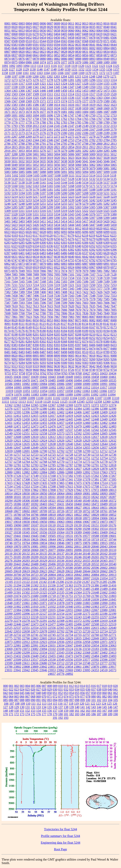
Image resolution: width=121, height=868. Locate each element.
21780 (95, 596)
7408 (64, 292)
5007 (78, 154)
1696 (50, 115)
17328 (52, 479)
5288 (29, 207)
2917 (15, 151)
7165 (22, 281)
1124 (109, 66)
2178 (50, 133)
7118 (106, 274)
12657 (104, 448)
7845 (99, 313)
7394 (29, 292)
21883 (86, 603)
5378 (106, 214)
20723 (35, 575)
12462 (104, 423)
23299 (26, 653)
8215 (15, 338)
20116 (9, 554)
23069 (9, 649)
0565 (64, 41)
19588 (95, 536)
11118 (38, 402)
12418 (60, 416)
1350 (92, 87)
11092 (95, 395)
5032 (22, 161)
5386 (36, 218)
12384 (78, 409)
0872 (106, 55)
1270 (106, 76)
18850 (104, 515)
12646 (9, 448)
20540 (112, 564)
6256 (57, 239)
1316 (15, 84)
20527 (78, 564)
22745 (52, 635)
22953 (69, 642)
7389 (22, 292)
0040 (106, 27)
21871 (43, 603)
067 (27, 697)
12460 (86, 423)
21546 (69, 592)
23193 (112, 649)
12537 (69, 430)
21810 (17, 600)
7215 (43, 285)
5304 (85, 207)
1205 (71, 76)
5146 (78, 182)
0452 (29, 38)
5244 (106, 200)
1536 (71, 98)
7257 (15, 289)
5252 (50, 204)
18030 (26, 493)
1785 (78, 122)
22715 (78, 631)
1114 (40, 66)
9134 (64, 359)
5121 (22, 179)
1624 (7, 108)
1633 (50, 108)
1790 (114, 122)
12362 (9, 405)
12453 (26, 423)
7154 (71, 278)
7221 (71, 285)
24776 (60, 674)
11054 (43, 391)
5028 (106, 158)
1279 (57, 80)
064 (11, 697)
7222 (78, 285)
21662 (104, 592)
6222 (106, 236)
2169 (106, 129)
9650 (114, 366)
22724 (104, 631)
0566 (71, 41)
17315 (35, 479)
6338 (64, 246)
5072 (43, 168)
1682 (71, 112)
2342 (22, 140)
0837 (15, 55)
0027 (36, 27)
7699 (15, 313)
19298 (86, 529)
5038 (64, 161)
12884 (43, 472)
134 (44, 707)
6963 (85, 267)
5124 (43, 179)
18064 (60, 493)
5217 (36, 197)
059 (99, 693)
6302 (57, 243)
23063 (112, 645)
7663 (50, 310)
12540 (78, 430)
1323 (57, 84)
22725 (112, 631)
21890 (104, 603)
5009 (92, 154)
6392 (92, 250)
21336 (52, 585)
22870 (112, 638)
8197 (7, 334)
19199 (26, 529)
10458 (95, 377)
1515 (78, 94)
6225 (15, 239)
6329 (29, 246)
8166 (85, 327)
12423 (95, 416)
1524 (29, 98)
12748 (60, 458)
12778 (104, 462)
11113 (22, 402)
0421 (114, 34)
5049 (15, 165)
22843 (86, 638)
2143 (43, 126)
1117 (61, 66)
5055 (50, 165)
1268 (99, 76)
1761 (57, 119)
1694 (36, 115)
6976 (15, 271)
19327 (9, 532)
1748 (78, 115)
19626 (35, 539)
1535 (64, 98)
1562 (92, 98)
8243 (71, 338)
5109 (64, 175)
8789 (106, 352)
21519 (35, 592)
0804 (106, 48)
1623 (114, 105)
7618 (57, 306)
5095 (92, 172)
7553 (114, 296)
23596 (104, 660)
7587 (7, 303)
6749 (29, 260)
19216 (43, 529)
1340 (29, 87)
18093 (104, 493)
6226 (22, 239)
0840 (29, 55)
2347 (57, 140)
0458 (71, 38)
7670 (78, 310)
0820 (22, 52)
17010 (95, 472)
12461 (95, 423)
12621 (17, 440)
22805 (43, 638)
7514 (43, 296)
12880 (9, 472)
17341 (69, 479)
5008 (85, 154)
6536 (78, 253)
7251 (99, 285)
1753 (114, 115)
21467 (60, 589)
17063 (104, 472)
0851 (50, 55)
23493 (112, 656)
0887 (71, 59)
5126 (57, 179)
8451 (43, 349)
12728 (69, 455)
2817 (29, 147)
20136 (52, 554)
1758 (36, 119)
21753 (78, 596)
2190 (114, 133)
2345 (43, 140)
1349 (85, 87)
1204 (64, 76)
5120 (15, 179)
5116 (106, 175)
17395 (112, 479)
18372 (112, 501)
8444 (22, 349)
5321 (78, 211)
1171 (95, 73)
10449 (69, 377)
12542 (95, 430)
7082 (106, 271)
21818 (43, 600)
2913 (99, 147)
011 (66, 686)
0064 (99, 31)
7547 (85, 296)
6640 (71, 257)
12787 (69, 465)
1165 (54, 73)
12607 (9, 437)
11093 (103, 395)
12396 (26, 412)
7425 (92, 292)
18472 (95, 504)
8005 (85, 317)
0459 (78, 38)
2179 (57, 133)
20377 (112, 561)
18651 (104, 508)
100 (88, 700)
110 (28, 704)
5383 (15, 218)
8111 (22, 324)
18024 (17, 493)
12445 (69, 419)
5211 (106, 193)
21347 (60, 585)
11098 (23, 398)
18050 (43, 493)
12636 (35, 444)
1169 (81, 73)
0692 (92, 48)
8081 (85, 320)
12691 (26, 451)
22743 (43, 635)
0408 (85, 34)
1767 (99, 119)
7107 (93, 274)
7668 (71, 310)
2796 (71, 144)
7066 (43, 271)
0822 (36, 52)
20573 (52, 568)
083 (110, 697)
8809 (7, 356)
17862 (35, 490)
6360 (36, 250)
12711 (95, 451)
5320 (71, 211)
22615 (95, 628)
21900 (9, 607)
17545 (17, 486)
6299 (36, 243)
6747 (15, 260)
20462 (26, 564)
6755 (71, 260)
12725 (52, 455)
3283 (92, 151)
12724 (43, 455)
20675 (112, 571)
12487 (26, 430)
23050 (86, 645)
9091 (7, 359)
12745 (43, 458)
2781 (85, 140)
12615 (78, 437)
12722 (26, 455)
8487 (43, 352)
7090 (43, 274)
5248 (22, 204)
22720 (86, 631)
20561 (26, 568)
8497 (57, 352)
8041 (29, 320)
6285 (22, 243)
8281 (22, 342)
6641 (78, 257)
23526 (43, 660)
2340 (7, 140)
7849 (106, 313)
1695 (43, 115)
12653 (69, 448)
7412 (71, 292)
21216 (69, 582)
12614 (69, 437)
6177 (64, 236)
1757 (29, 119)
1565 (114, 98)
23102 (52, 649)
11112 (14, 402)
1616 (71, 105)
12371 (86, 405)
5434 (57, 225)
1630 (29, 108)
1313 (106, 80)
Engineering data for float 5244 (61, 843)
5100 (114, 172)
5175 (7, 190)
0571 (106, 41)
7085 (15, 274)
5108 (57, 175)
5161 (22, 186)
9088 (114, 356)
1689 (7, 115)
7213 (29, 285)
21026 (95, 578)
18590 (43, 508)
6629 (114, 253)
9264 (99, 359)
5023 (71, 158)
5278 (78, 204)
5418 (92, 221)
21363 (69, 585)
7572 (71, 299)
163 (88, 711)
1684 (85, 112)
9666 (50, 370)
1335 (106, 84)
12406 (78, 412)
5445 (78, 225)
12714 (112, 451)
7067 (50, 271)
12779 (112, 462)
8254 (106, 338)
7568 (57, 299)
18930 (69, 518)
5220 (50, 197)
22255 (95, 617)
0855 (78, 55)
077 (82, 697)
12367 (52, 405)
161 (77, 711)
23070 (17, 649)
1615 (64, 105)
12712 (104, 451)
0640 (85, 45)
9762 (43, 373)
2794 (57, 144)
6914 (114, 264)
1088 (99, 62)
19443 (26, 536)
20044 (112, 547)
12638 (52, 444)
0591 (36, 45)
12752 (95, 458)
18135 (43, 497)
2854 (71, 147)
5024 (78, 158)
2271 (43, 137)
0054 (29, 31)
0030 (57, 27)
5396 (85, 218)
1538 (85, 98)
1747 (71, 115)
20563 (35, 568)
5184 (71, 190)
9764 (57, 373)
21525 (43, 592)
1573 (57, 101)
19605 (9, 539)
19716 (86, 539)
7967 (57, 317)
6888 (92, 264)
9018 (92, 356)
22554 (35, 628)
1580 (106, 101)
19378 (69, 532)
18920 (60, 518)
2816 (22, 147)
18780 (17, 515)
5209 (92, 193)
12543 (104, 430)
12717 (17, 455)
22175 (86, 614)
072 (55, 697)
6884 (71, 264)
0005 (36, 23)
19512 (60, 536)
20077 (52, 550)
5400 (114, 218)
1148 (54, 69)
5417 (85, 221)
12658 (112, 448)
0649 (29, 48)
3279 (64, 151)
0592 (43, 45)
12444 (60, 419)
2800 (99, 144)
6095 (78, 232)
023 (16, 689)
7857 (7, 317)
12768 (43, 462)
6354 (106, 246)
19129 (69, 525)
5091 (64, 172)
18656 (112, 508)
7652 (22, 310)
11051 (26, 391)
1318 (29, 84)
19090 (17, 525)
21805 (9, 600)
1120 (81, 66)
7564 (43, 299)
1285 (85, 80)
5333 (50, 214)
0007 (50, 23)
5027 (99, 158)
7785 (50, 313)
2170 (114, 129)
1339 (22, 87)
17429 (35, 483)
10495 (86, 380)
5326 (114, 211)
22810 (52, 638)
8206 (64, 334)
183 (77, 714)
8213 (114, 334)
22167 (69, 614)
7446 (7, 296)
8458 (50, 349)
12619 (112, 437)
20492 (43, 564)
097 (71, 700)
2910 (78, 147)
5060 (78, 165)
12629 (86, 440)
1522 (15, 98)
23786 (9, 667)
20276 (9, 561)
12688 (17, 451)
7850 (114, 313)
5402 (15, 221)
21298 (26, 585)
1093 (19, 66)
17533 (112, 483)
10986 (60, 384)
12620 (9, 440)
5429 (43, 225)
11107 (99, 398)
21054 (104, 578)
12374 (112, 405)
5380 (114, 214)
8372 (78, 342)
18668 (9, 511)
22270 (9, 621)
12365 (35, 405)
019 (110, 686)
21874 (52, 603)
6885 (78, 264)
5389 (50, 218)
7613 (36, 306)
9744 (85, 370)
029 (49, 689)
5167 (64, 186)
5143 (57, 182)
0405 (64, 34)
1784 (71, 122)
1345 (57, 87)
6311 (7, 246)
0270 (36, 34)
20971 (60, 578)
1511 (50, 94)
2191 (7, 137)
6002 (43, 228)
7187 (92, 281)
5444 (71, 225)
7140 (22, 278)
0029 (50, 27)
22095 (17, 614)
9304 (92, 363)
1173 (109, 73)
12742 (26, 458)
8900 (64, 356)
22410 (104, 621)
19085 (9, 525)
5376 (92, 214)
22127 (43, 614)
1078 (71, 62)
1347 (71, 87)
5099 (106, 172)
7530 (57, 296)
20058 (26, 550)
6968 (99, 267)
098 (77, 700)
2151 (99, 126)
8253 (99, 338)
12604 (95, 433)
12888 (69, 472)
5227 (99, 197)
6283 (7, 243)
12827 (78, 469)
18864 (26, 518)
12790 (86, 465)
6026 (29, 232)
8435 (7, 349)
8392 (50, 345)
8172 (106, 327)
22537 (17, 628)
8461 (57, 349)
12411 (9, 416)
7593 (22, 303)
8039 (22, 320)
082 (104, 697)
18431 (60, 504)
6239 (50, 239)
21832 (69, 600)
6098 (99, 232)
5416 (78, 221)
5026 (92, 158)
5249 (29, 204)
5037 (57, 161)
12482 (104, 426)
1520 (114, 94)
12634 (17, 444)
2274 (64, 137)
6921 (50, 267)
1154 (95, 69)
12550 (17, 433)
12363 (17, 405)
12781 (17, 465)
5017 (36, 158)
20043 (104, 547)
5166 (57, 186)
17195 (78, 476)
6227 (29, 239)
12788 (78, 465)
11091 (86, 395)
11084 (43, 395)
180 (60, 714)
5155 (92, 182)
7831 (78, 313)
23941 (17, 670)
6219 (92, 236)
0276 (43, 34)
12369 (69, 405)
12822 (35, 469)
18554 (17, 508)
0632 (71, 45)
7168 (43, 281)
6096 (85, 232)
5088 (43, 172)
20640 (78, 571)
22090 (9, 614)
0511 (36, 41)
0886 (64, 59)
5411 (43, 221)
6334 (36, 246)
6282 (114, 239)
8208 (78, 334)
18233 (86, 497)
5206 (71, 193)
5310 (15, 211)
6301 (50, 243)
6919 (36, 267)
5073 (50, 168)
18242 (95, 497)
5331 (36, 214)
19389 (78, 532)
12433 (43, 419)
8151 (36, 327)
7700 (22, 313)
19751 (17, 543)
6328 (22, 246)
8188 (78, 331)
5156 (99, 182)
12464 (112, 423)
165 (99, 711)
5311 (22, 211)
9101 (50, 359)
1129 (26, 69)
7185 (78, 281)
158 (60, 711)
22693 (52, 631)
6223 (113, 236)
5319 (64, 211)
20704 (26, 575)
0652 (50, 48)
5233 (29, 200)
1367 (29, 91)
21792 (104, 596)
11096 (6, 398)
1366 (22, 91)
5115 (99, 175)
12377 (17, 409)
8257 (114, 338)
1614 (57, 105)
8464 (64, 349)
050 (49, 693)
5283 (114, 204)
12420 (78, 416)
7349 (78, 289)
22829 (69, 638)
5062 (92, 165)
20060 (35, 550)
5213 (7, 197)
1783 (64, 122)
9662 (43, 370)
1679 (57, 112)
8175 (15, 331)
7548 (92, 296)
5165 (50, 186)
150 (16, 711)
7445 (114, 292)
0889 (85, 59)
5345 (78, 214)
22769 (104, 635)
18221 (78, 497)
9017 (85, 356)
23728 (69, 663)
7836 (85, 313)
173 (22, 714)
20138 (69, 554)
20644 (86, 571)
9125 (57, 359)
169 (115, 711)
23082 (35, 649)
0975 (15, 62)
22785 (17, 638)
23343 (60, 653)
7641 (99, 306)
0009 (57, 23)
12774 (78, 462)
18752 (86, 511)
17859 (26, 490)
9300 (64, 363)
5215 (22, 197)
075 (71, 697)
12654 (78, 448)
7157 (92, 278)
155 (44, 711)
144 (99, 707)
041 (115, 689)
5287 (22, 207)
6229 (43, 239)
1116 (54, 66)
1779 (36, 122)
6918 (29, 267)
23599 (9, 663)
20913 (112, 575)
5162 (29, 186)
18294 (9, 501)
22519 (112, 624)
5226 (92, 197)
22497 (86, 624)
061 (110, 693)
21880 (78, 603)
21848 (9, 603)
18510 (112, 504)
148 (5, 711)
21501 (17, 592)
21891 (112, 603)
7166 (29, 281)
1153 (88, 69)
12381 (52, 409)
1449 (57, 91)
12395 (17, 412)
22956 (78, 642)
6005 (50, 228)
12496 (52, 430)
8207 (71, 334)
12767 (35, 462)
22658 (26, 631)
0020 (15, 27)
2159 (43, 129)
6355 (114, 246)
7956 (50, 317)
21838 (86, 600)
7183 (64, 281)
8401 (85, 345)
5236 (50, 200)
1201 (43, 76)
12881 (17, 472)
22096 (26, 614)
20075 (43, 550)
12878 (104, 469)
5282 (106, 204)
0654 (57, 48)
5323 (92, 211)
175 (33, 714)
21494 (112, 589)
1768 (106, 119)
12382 (60, 409)
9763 (50, 373)
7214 (36, 285)
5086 (29, 172)
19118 (52, 525)
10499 (104, 380)
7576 (85, 299)
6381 (64, 250)
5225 (85, 197)
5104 (29, 175)
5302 (71, 207)
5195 (29, 193)
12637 (43, 444)
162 (82, 711)
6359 (29, 250)
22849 (95, 638)
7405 (57, 292)
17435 (43, 483)
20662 (104, 571)
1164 (46, 73)
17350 (78, 479)
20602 (104, 568)
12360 (107, 402)
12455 (43, 423)
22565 (60, 628)
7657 (29, 310)
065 (16, 697)
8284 (29, 342)
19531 (69, 536)
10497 (95, 380)
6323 (15, 246)
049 (44, 693)
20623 (43, 571)
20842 (78, 575)
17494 (95, 483)
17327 (43, 479)
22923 (43, 642)
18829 (95, 515)
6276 (71, 239)
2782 (92, 140)
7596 (43, 303)
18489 (104, 504)
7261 (36, 289)
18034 (35, 493)
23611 (26, 663)
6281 (106, 239)
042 (5, 693)
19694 (69, 539)
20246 (78, 557)
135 (49, 707)
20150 (95, 554)
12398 (35, 412)
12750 (78, 458)
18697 (35, 511)
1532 (50, 98)
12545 (112, 430)
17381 (95, 479)
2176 (43, 133)
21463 (52, 589)
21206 (60, 582)
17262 (95, 476)
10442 (43, 377)
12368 (60, 405)
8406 (92, 345)
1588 (50, 105)
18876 (35, 518)
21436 (26, 589)
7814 (71, 313)
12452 (17, 423)
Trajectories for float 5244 (60, 829)
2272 (50, 137)
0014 (92, 23)
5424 (22, 225)
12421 (86, 416)
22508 (95, 624)
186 (93, 714)
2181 (71, 133)
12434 (52, 419)
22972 (112, 642)
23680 (43, 663)
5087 (36, 172)
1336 (114, 84)
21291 (9, 585)
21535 (60, 592)
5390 (57, 218)
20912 (104, 575)
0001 (7, 23)
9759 (29, 373)
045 (22, 693)
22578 (69, 628)
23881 (104, 667)
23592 (95, 660)
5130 (78, 179)
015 (88, 686)
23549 (60, 660)
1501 (114, 91)
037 (93, 689)
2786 (7, 144)
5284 (7, 207)
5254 (57, 204)
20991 (78, 578)
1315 (7, 84)
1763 (71, 119)
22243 (78, 617)
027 (38, 689)
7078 (78, 271)
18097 (112, 493)
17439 (52, 483)
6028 (43, 232)
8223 (43, 338)
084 (115, 697)
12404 (69, 412)
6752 (50, 260)
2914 (106, 147)
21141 (34, 582)
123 (98, 704)
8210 (92, 334)
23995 (86, 670)
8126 (57, 324)
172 (16, 714)
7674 (92, 310)
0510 (29, 41)
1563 (99, 98)
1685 (92, 112)
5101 (8, 175)
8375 (92, 342)
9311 (113, 363)
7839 (92, 313)
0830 (78, 52)
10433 (104, 373)
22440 (9, 624)
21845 (112, 600)
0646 (15, 48)
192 (60, 718)
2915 (114, 147)
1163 (40, 73)
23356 (69, 653)
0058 (57, 31)
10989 (86, 384)
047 (33, 693)
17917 (60, 490)
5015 (22, 158)
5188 (92, 190)
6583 (99, 253)
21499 (9, 592)
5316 (43, 211)
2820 (50, 147)
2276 (78, 137)
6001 (36, 228)
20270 (104, 557)
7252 (106, 285)
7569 (64, 299)
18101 (17, 497)
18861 (9, 518)
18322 (60, 501)
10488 (60, 380)
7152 (57, 278)
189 (110, 714)
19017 (9, 522)
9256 (78, 359)
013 (77, 686)
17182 (69, 476)
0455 (50, 38)
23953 (52, 670)
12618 (104, 437)
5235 (43, 200)
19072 (95, 522)
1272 (7, 80)
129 (16, 707)
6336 (50, 246)
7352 (85, 289)
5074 (57, 168)
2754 (78, 140)
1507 (29, 94)
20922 (9, 578)
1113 (33, 66)
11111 (5, 402)
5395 (78, 218)
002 (16, 686)
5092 (71, 172)
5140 (36, 182)
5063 (99, 165)
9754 (114, 370)
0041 (114, 27)
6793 (99, 260)
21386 (95, 585)
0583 (15, 45)
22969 (95, 642)
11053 (35, 391)
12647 (17, 448)
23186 (104, 649)
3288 (15, 154)
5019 (50, 158)
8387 (29, 345)
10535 (112, 380)
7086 (22, 274)
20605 (9, 571)
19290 (78, 529)
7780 (43, 313)
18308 (35, 501)
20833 (69, 575)
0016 (106, 23)
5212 (114, 193)
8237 (64, 338)
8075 (78, 320)
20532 (95, 564)
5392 (71, 218)
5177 (22, 190)
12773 (69, 462)
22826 (60, 638)
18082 (95, 493)
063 (5, 697)
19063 (60, 522)
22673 (35, 631)
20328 (35, 561)
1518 (99, 94)
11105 (82, 398)
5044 (92, 161)
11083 (35, 395)
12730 (86, 455)
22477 (52, 624)
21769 (86, 596)
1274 (22, 80)
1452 (78, 91)
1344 (50, 87)
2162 (57, 129)
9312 (7, 366)
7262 (43, 289)
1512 (57, 94)
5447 (92, 225)
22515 (104, 624)
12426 (112, 416)
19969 (9, 547)
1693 (29, 115)
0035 (92, 27)
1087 (92, 62)
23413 (112, 653)
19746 (9, 543)
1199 (28, 76)
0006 (43, 23)
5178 (29, 190)
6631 (15, 257)
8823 (22, 356)
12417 (52, 416)
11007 (69, 387)
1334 (99, 84)
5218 (43, 197)
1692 (22, 115)
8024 (7, 320)
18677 (17, 511)
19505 (52, 536)
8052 (43, 320)
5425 (29, 225)
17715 (104, 486)
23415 (9, 656)
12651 (52, 448)
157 (55, 711)
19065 (69, 522)
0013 (85, 23)
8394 (64, 345)
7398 (36, 292)
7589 (15, 303)
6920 (43, 267)
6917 (22, 267)
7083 (114, 271)
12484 (9, 430)
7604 (92, 303)
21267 (86, 582)
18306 (26, 501)
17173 (60, 476)
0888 (78, 59)
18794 (26, 515)
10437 (26, 377)
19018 (17, 522)
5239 (71, 200)
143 (93, 707)
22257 (104, 617)
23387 (95, 653)
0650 (36, 48)
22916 (35, 642)
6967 (92, 267)
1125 (116, 66)
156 (49, 711)
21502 (26, 592)
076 (77, 697)
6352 (92, 246)
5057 (64, 165)
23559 (78, 660)
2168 (99, 129)
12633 (9, 444)
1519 (106, 94)
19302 (95, 529)
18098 (9, 497)
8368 (64, 342)
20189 (26, 557)
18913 (52, 518)
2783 (99, 140)
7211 (14, 285)
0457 (64, 38)
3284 (99, 151)
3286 (114, 151)
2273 (57, 137)
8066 (64, 320)
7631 (85, 306)
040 (110, 689)
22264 (112, 617)
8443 (15, 349)
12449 (104, 419)
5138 (22, 182)
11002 (52, 387)
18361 (95, 501)
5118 (113, 175)
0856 (85, 55)
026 (33, 689)
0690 (78, 48)
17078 (9, 476)
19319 (112, 529)
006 (38, 686)
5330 (29, 214)
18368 (104, 501)
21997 (43, 610)
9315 (22, 366)
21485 (86, 589)
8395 (71, 345)
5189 (99, 190)
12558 (43, 433)
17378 (86, 479)
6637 (50, 257)
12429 (17, 419)
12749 (69, 458)
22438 (112, 621)
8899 (57, 356)
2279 (99, 137)
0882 (57, 59)
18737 (69, 511)
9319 (36, 366)
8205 (57, 334)
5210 (99, 193)
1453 (85, 91)
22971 (104, 642)
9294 (50, 363)
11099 (31, 398)
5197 (43, 193)
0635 (78, 45)
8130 (78, 324)
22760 (95, 635)
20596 (95, 568)
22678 (43, 631)
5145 (71, 182)
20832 (60, 575)
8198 (15, 334)
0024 (22, 27)
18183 (69, 497)
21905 (26, 607)
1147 (46, 69)
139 (71, 707)
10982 (26, 384)
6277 (78, 239)
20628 (60, 571)
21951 (78, 607)
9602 (50, 366)
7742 (36, 313)
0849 (43, 55)
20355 (86, 561)
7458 (15, 296)
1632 (43, 108)
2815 (15, 147)
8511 (92, 352)
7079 (85, 271)
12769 (52, 462)
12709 (86, 451)
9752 (106, 370)
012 (71, 686)
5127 (64, 179)
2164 (71, 129)
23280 (17, 653)
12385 (86, 409)
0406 (71, 34)
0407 (78, 34)
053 (66, 693)
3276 (43, 151)
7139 (15, 278)
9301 (71, 363)
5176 (15, 190)
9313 (15, 366)
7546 (78, 296)
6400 (15, 253)
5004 (57, 154)
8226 (50, 338)
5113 (85, 175)
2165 (78, 129)
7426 (99, 292)
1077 (64, 62)
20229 (60, 557)
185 (88, 714)
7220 (64, 285)
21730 (60, 596)
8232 (57, 338)
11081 (26, 395)
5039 (71, 161)
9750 (99, 370)
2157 (29, 129)
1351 (99, 87)
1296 (92, 80)
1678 (50, 112)
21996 (35, 610)
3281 (78, 151)
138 (66, 707)
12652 (60, 448)
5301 (64, 207)
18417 (52, 504)
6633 (29, 257)
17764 (9, 490)
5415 (71, 221)
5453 (22, 228)
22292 (52, 621)
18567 (35, 508)
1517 (92, 94)
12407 (86, 412)
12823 (43, 469)
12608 (17, 437)
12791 (95, 465)
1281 (71, 80)
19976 (26, 547)
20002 (69, 547)
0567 (78, 41)
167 (104, 711)
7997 (78, 317)
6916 (15, 267)
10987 (69, 384)
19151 (95, 525)
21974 (112, 607)
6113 (22, 236)
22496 (78, 624)
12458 (69, 423)
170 (5, 714)
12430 (26, 419)
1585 (29, 105)
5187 (85, 190)
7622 (78, 306)
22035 (52, 610)
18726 (60, 511)
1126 (5, 69)
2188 (99, 133)
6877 (36, 264)
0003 (22, 23)
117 (66, 704)
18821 (69, 515)
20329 (43, 561)
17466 (69, 483)
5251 (43, 204)
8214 (7, 338)
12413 (26, 416)
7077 (71, 271)
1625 (15, 108)
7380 (114, 289)
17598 (52, 486)
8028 (15, 320)
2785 (114, 140)
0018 (114, 23)
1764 (78, 119)
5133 (99, 179)
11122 (55, 402)
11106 (90, 398)
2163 (64, 129)
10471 (35, 380)
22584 (78, 628)
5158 (114, 182)
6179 (71, 236)
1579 (99, 101)
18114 (34, 497)
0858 (99, 55)
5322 (85, 211)
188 (104, 714)
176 (38, 714)
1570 (36, 101)
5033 (29, 161)
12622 (26, 440)
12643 (95, 444)
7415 (78, 292)
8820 (15, 356)
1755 (15, 119)
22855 (104, 638)
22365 (69, 621)
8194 (106, 331)
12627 (69, 440)
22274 (17, 621)
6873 (22, 264)
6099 (106, 232)
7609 (7, 306)
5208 (85, 193)
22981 (17, 645)
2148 (78, 126)
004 (27, 686)
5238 (64, 200)
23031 (52, 645)
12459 (78, 423)
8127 (64, 324)
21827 (60, 600)
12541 (86, 430)
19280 (69, 529)
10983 (35, 384)
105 (115, 700)
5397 (92, 218)
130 (22, 707)
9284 (22, 363)
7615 (50, 306)
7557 (15, 299)
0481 (106, 38)
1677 (43, 112)
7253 (114, 285)
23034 (60, 645)
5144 (64, 182)
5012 (114, 154)
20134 (35, 554)
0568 (85, 41)
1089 (106, 62)
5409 (29, 221)
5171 (92, 186)
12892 (86, 472)
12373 (104, 405)
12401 (52, 412)
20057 (17, 550)
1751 (99, 115)
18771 (9, 515)
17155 (43, 476)
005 (33, 686)
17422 (17, 483)
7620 (71, 306)
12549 (9, 433)
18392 (35, 504)
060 (104, 693)
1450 (64, 91)
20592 (86, 568)
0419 (99, 34)
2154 (7, 129)
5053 (43, 165)
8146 (22, 327)
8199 (22, 334)
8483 (22, 352)
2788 (22, 144)
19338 (17, 532)
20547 (9, 568)
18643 (95, 508)
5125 (50, 179)
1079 (78, 62)
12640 (69, 444)
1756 (22, 119)
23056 (104, 645)
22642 (9, 631)
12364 (26, 405)
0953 (114, 59)
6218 (85, 236)
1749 (85, 115)
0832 (92, 52)
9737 (78, 370)
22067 (95, 610)
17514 (104, 483)
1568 (22, 101)
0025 (29, 27)
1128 (19, 69)
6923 (64, 267)
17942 (78, 490)
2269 (29, 137)
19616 (26, 539)
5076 (71, 168)
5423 (15, 225)
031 (60, 689)
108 (17, 704)
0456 (57, 38)
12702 (60, 451)
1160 (19, 73)
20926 (17, 578)
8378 (99, 342)
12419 (69, 416)
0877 (29, 59)
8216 (22, 338)
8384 (22, 345)
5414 (64, 221)
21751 (69, 596)
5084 (15, 172)
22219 (43, 617)
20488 (35, 564)
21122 (26, 582)
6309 (106, 243)
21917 (43, 607)
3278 (57, 151)
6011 (71, 228)
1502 (7, 94)
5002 (43, 154)
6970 (106, 267)
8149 (29, 327)
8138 (92, 324)
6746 (7, 260)
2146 (64, 126)
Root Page (60, 849)
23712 (60, 663)
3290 (29, 154)
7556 (7, 299)
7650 (15, 310)
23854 (69, 667)
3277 (50, 151)
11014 (95, 387)
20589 (78, 568)
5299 (50, 207)
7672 (85, 310)
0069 (22, 34)
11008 (78, 387)
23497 (9, 660)
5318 (57, 211)
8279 (15, 342)
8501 (78, 352)
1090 (114, 62)
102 (99, 700)
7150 (43, 278)
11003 (61, 387)
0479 (99, 38)
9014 (78, 356)
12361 (115, 402)
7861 (15, 317)
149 (11, 711)
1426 (36, 91)
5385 (29, 218)
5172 (99, 186)
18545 (9, 508)
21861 (26, 603)
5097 (99, 172)
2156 (22, 129)
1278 (50, 80)
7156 (85, 278)
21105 (9, 582)
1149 (60, 69)
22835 (78, 638)
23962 (60, 670)
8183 (57, 331)
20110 (112, 550)
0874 (7, 59)
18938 (78, 518)
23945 (35, 670)
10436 (17, 377)
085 (5, 700)
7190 (114, 281)
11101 (48, 398)
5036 (50, 161)
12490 (35, 430)
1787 (92, 122)
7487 (29, 296)
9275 (15, 363)
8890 (29, 356)
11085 (52, 395)
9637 (85, 366)
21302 (35, 585)
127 (5, 707)
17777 (17, 490)
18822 (78, 515)
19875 (78, 543)
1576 (78, 101)
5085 (22, 172)
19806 (35, 543)
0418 (92, 34)
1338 (15, 87)
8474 (92, 349)
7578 (92, 299)
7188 (99, 281)
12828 (86, 469)
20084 (60, 550)
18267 (104, 497)
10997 (35, 387)
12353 (89, 402)
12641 (78, 444)
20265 (95, 557)
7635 (92, 306)
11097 (14, 398)
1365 (15, 91)
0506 (114, 38)
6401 (22, 253)
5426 (36, 225)
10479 (43, 380)
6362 (50, 250)
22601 (86, 628)
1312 (99, 80)
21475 (69, 589)
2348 (64, 140)
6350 (85, 246)
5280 (92, 204)
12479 (78, 426)
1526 (43, 98)
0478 (92, 38)
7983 (71, 317)
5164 (43, 186)
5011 (106, 154)
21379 (86, 585)
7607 (114, 303)
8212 (106, 334)
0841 (36, 55)
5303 (78, 207)
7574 (78, 299)
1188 (8, 76)
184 (82, 714)
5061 (85, 165)
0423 (15, 38)
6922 (57, 267)
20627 (52, 571)
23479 (78, 656)
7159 (106, 278)
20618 (17, 571)
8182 (50, 331)
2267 (15, 137)
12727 (60, 455)
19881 (95, 543)
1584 (22, 105)
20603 (112, 568)
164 (93, 711)
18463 (86, 504)
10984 (43, 384)
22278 (26, 621)
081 (99, 697)
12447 (86, 419)
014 (82, 686)
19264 (60, 529)
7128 (113, 274)
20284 (17, 561)
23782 (112, 663)
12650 (43, 448)
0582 (7, 45)
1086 (85, 62)
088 (22, 700)
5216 (29, 197)
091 (38, 700)
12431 (35, 419)
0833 (99, 52)
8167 (92, 327)
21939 (60, 607)
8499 (71, 352)
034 (77, 689)
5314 (29, 211)
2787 (15, 144)
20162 (104, 554)
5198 (50, 193)
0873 (114, 55)
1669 (106, 108)
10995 (18, 387)
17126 (17, 476)
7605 (99, 303)
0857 (92, 55)
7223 (85, 285)
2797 (78, 144)
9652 (7, 370)
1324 (64, 84)
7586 (114, 299)
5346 (85, 214)
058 (93, 693)
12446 (78, 419)
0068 (15, 34)
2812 (106, 144)
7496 (36, 296)
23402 (104, 653)
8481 (7, 352)
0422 (7, 38)
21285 (103, 582)
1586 (36, 105)
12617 (95, 437)
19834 (43, 543)
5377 (99, 214)
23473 (69, 656)
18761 (104, 511)
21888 (95, 603)
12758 (17, 462)
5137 (15, 182)
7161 (7, 281)
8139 (99, 324)
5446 (85, 225)
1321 (43, 84)
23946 (43, 670)
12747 (52, 458)
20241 (69, 557)
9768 (79, 373)
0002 (15, 23)
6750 (36, 260)
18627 (78, 508)
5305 (92, 207)
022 (11, 689)
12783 (35, 465)
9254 (71, 359)
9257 (85, 359)
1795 (22, 126)
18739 (78, 511)
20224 (52, 557)
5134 (106, 179)
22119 (34, 614)
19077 (112, 522)
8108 (15, 324)
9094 (22, 359)
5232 (22, 200)
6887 (85, 264)
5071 (36, 168)
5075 (64, 168)
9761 (36, 373)
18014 (9, 493)
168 (110, 711)
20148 (86, 554)
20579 (60, 568)
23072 (26, 649)
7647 (114, 306)
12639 (60, 444)
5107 (50, 175)
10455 (78, 377)
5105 (36, 175)
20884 (95, 575)
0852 (57, 55)
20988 (69, 578)
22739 (26, 635)
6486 (64, 253)
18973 (86, 518)
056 (82, 693)
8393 (57, 345)
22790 (26, 638)
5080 (99, 168)
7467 (22, 296)
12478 (69, 426)
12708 (78, 451)
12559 (52, 433)
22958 (86, 642)
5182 (57, 190)
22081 (112, 610)
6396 (114, 250)
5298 (43, 207)
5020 (57, 158)
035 (82, 689)
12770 (60, 462)
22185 (95, 614)
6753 (57, 260)
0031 (64, 27)
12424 (104, 416)
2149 (85, 126)
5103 (22, 175)
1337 (7, 87)
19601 (112, 536)
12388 (104, 409)
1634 (57, 108)
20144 (78, 554)
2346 (50, 140)
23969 (69, 670)
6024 (15, 232)
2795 (64, 144)
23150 (86, 649)
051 (55, 693)
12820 (17, 469)
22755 (78, 635)
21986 (26, 610)
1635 (64, 108)
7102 (78, 274)
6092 (57, 232)
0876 (22, 59)
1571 (43, 101)
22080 (104, 610)
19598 (104, 536)
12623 (35, 440)
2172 (15, 133)
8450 (36, 349)
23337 (52, 653)
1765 (85, 119)
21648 (95, 592)
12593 (86, 433)
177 (44, 714)
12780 (9, 465)
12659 (9, 451)
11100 (40, 398)
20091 (69, 550)
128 (11, 707)
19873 (69, 543)
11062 (77, 391)
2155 (15, 129)
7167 (36, 281)
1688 (114, 112)
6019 (92, 228)
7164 (15, 281)
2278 (92, 137)
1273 (15, 80)
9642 (92, 366)
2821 (57, 147)
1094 (26, 66)
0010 (64, 23)
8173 (114, 327)
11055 (52, 391)
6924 (71, 267)
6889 (99, 264)
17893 (43, 490)
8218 (36, 338)
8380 (106, 342)
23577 (86, 660)
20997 (86, 578)
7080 (92, 271)
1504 (22, 94)
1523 (22, 98)
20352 (78, 561)
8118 (29, 324)
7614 (43, 306)
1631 (36, 108)
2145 (57, 126)
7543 (71, 296)
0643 (106, 45)
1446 (43, 91)
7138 (7, 278)
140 (77, 707)
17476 (86, 483)
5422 (7, 225)
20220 (43, 557)
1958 (29, 126)
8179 (36, 331)
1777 (22, 122)
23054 (95, 645)
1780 (43, 122)
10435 (9, 377)
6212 (78, 236)
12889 (78, 472)
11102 (57, 398)
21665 (112, 592)
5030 (7, 161)
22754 (69, 635)
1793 (15, 126)
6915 (7, 267)
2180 (64, 133)
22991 (35, 645)
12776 (95, 462)
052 (60, 693)
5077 (78, 168)
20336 (60, 561)
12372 (95, 405)
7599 (64, 303)
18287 (112, 497)
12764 (26, 462)
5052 (36, 165)
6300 (43, 243)
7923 (29, 317)
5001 (36, 154)
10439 (35, 377)
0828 (64, 52)
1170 (88, 73)
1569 (29, 101)
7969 (64, 317)
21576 (86, 592)
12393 (9, 412)
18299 (17, 501)
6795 (114, 260)
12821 (26, 469)
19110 (43, 525)
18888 (43, 518)
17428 (26, 483)
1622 (106, 105)
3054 (29, 151)
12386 (95, 409)
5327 (7, 214)
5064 (106, 165)
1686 (99, 112)
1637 (71, 108)
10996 (26, 387)
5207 (78, 193)
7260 (29, 289)
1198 (22, 76)
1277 (43, 80)
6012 (78, 228)
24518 (104, 670)
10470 (26, 380)
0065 (106, 31)
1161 (26, 73)
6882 (57, 264)
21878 (60, 603)
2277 (85, 137)
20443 (17, 564)
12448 (95, 419)
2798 (85, 144)
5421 (114, 221)
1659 (85, 108)
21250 (77, 582)
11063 (86, 391)
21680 (35, 596)
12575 (69, 433)
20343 (69, 561)
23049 (78, 645)
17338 (60, 479)
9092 (15, 359)
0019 (7, 27)
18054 (52, 493)
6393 (99, 250)
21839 (95, 600)
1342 (43, 87)
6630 (7, 257)
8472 (85, 349)
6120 (50, 236)
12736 (112, 455)
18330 (69, 501)
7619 (64, 306)
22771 (112, 635)
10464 (17, 380)
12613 (60, 437)
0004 (29, 23)
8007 (92, 317)
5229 (114, 197)
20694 (9, 575)
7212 (22, 285)
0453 (36, 38)
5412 (50, 221)
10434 (112, 373)
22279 (35, 621)
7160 (114, 278)
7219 (57, 285)
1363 (114, 87)
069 (38, 697)
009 (55, 686)
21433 (17, 589)
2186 (85, 133)
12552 (35, 433)
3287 (7, 154)
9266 (114, 359)
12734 (104, 455)
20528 (86, 564)
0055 (36, 31)
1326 (71, 84)
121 (87, 704)
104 (110, 700)
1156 (109, 69)
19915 (104, 543)
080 (93, 697)
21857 (17, 603)
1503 (15, 94)
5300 (57, 207)
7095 (57, 274)
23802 (17, 667)
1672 (15, 112)
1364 (7, 91)
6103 (15, 236)
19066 (78, 522)
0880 (43, 59)
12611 (43, 437)
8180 (43, 331)
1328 (85, 84)
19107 (35, 525)
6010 (64, 228)
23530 (52, 660)
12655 (86, 448)
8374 (85, 342)
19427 (9, 536)
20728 (43, 575)
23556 (69, 660)
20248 (86, 557)
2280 (106, 137)
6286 (29, 243)
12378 (26, 409)
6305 (78, 243)
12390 (112, 409)
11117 (30, 402)
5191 (114, 190)
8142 (106, 324)
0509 (22, 41)
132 (33, 707)
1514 (71, 94)
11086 (60, 395)
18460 (78, 504)
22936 (60, 642)
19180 (9, 529)
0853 (64, 55)
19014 (112, 518)
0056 (43, 31)
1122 (95, 66)
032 (66, 689)
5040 (78, 161)
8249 (85, 338)
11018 (112, 387)
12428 (9, 419)
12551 (26, 433)
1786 (85, 122)
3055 (36, 151)
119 (76, 704)
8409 (106, 345)
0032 (71, 27)
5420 (106, 221)
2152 (106, 126)
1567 (15, 101)
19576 (78, 536)
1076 (57, 62)
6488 (71, 253)
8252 (92, 338)
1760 (50, 119)
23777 (104, 663)
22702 (60, 631)
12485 (17, 430)
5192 (7, 193)
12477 (60, 426)
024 (22, 689)
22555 (43, 628)
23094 (43, 649)
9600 (43, 366)
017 (99, 686)
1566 (7, 101)
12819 (9, 469)
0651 (43, 48)
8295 (36, 342)
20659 (95, 571)
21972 (104, 607)
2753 (71, 140)
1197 (15, 76)
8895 (36, 356)
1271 (113, 76)
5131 (85, 179)
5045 (99, 161)
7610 (15, 306)
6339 (71, 246)
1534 (57, 98)
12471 (17, 426)
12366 (43, 405)
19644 (52, 539)
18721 (52, 511)
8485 (29, 352)
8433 (114, 345)
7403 (50, 292)
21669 (9, 596)
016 (93, 686)
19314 (104, 529)
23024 (43, 645)
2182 (78, 133)
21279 (95, 582)
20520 (60, 564)
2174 (29, 133)
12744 (35, 458)
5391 (64, 218)
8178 (29, 331)
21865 (35, 603)
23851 (52, 667)
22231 (52, 617)
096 (66, 700)
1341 (36, 87)
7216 (50, 285)
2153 (114, 126)
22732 (17, 635)
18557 (26, 508)
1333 (92, 84)
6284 (15, 243)
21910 (35, 607)
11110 (115, 398)
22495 (69, 624)
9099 (43, 359)
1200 (36, 76)
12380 (43, 409)
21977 (9, 610)
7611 (22, 306)
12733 (95, 455)
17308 (26, 479)
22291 (43, 621)
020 (115, 686)
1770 (7, 122)
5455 (29, 228)
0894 (99, 59)
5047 (114, 161)
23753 (95, 663)
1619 (92, 105)
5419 (99, 221)
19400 (86, 532)
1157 (116, 69)
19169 (104, 525)
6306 (85, 243)
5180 (43, 190)
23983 (78, 670)
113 (44, 704)
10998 (44, 387)
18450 (69, 504)
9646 (106, 366)
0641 (92, 45)
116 (60, 704)
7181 (50, 281)
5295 (36, 207)
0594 (57, 45)
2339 (114, 137)
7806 (64, 313)
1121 (88, 66)
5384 (22, 218)
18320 (43, 501)
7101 (71, 274)
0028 (43, 27)
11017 (103, 387)
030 (55, 689)
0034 (85, 27)
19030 (26, 522)
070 (44, 697)
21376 (78, 585)
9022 (99, 356)
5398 (99, 218)
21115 (17, 582)
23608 (17, 663)
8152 (43, 327)
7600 (71, 303)
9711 (64, 370)
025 (27, 689)
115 (55, 704)
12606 (112, 433)
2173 (22, 133)
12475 (43, 426)
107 (12, 704)
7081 (99, 271)
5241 (85, 200)
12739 (9, 458)
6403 (29, 253)
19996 (52, 547)
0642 (99, 45)
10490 (69, 380)
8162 (57, 327)
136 (55, 707)
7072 (57, 271)
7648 (7, 310)
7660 (36, 310)
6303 (64, 243)
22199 (112, 614)
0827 (57, 52)
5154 (85, 182)
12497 (60, 430)
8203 (43, 334)
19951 (112, 543)
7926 (36, 317)
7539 (64, 296)
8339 (57, 342)
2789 (29, 144)
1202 (50, 76)
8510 (85, 352)
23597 (112, 660)
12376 (9, 409)
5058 (71, 165)
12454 (35, 423)
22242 (69, 617)
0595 (64, 45)
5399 (106, 218)
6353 (99, 246)
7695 (114, 310)
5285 (15, 207)
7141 (29, 278)
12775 (86, 462)
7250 (92, 285)
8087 (106, 320)
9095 (29, 359)
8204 (50, 334)
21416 (112, 585)
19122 (60, 525)
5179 (36, 190)
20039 (86, 547)
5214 (15, 197)
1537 (78, 98)
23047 (69, 645)
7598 (57, 303)
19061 (52, 522)
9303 (85, 363)
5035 (43, 161)
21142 (43, 582)
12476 (52, 426)
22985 (26, 645)
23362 (78, 653)
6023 (7, 232)
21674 (17, 596)
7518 (50, 296)
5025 (85, 158)
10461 (112, 377)
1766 (92, 119)
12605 (104, 433)
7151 (50, 278)
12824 (52, 469)
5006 (71, 154)
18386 (17, 504)
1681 (64, 112)
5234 (36, 200)
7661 (43, 310)
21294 (17, 585)
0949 (106, 59)
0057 (50, 31)
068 (33, 697)
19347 (35, 532)
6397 (7, 253)
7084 (8, 274)
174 (27, 714)
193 (66, 718)
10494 (78, 380)
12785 (52, 465)
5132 (92, 179)
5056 (57, 165)
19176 (112, 525)
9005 (71, 356)
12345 (81, 402)
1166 (60, 73)
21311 (43, 585)
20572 (43, 568)
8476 (99, 349)
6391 (85, 250)
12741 (17, 458)
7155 (78, 278)
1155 (102, 69)
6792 (92, 260)
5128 (71, 179)
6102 (8, 236)
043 (11, 693)
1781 (50, 122)
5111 (71, 175)
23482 (86, 656)
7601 (78, 303)
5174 (114, 186)
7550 (99, 296)
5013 (7, 158)
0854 (71, 55)
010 (60, 686)
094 (55, 700)
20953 (35, 578)
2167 (92, 129)
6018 (85, 228)
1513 (64, 94)
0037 (99, 27)
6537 (85, 253)
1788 (99, 122)
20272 (112, 557)
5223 (71, 197)
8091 (8, 324)
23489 (104, 656)
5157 (106, 182)
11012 (86, 387)
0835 (114, 52)
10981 (17, 384)
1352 (106, 87)
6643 (92, 257)
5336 (64, 214)
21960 (86, 607)
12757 (9, 462)
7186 (85, 281)
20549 (17, 568)
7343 (64, 289)
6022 (114, 228)
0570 (99, 41)
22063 (86, 610)
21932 (52, 607)
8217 (29, 338)
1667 (92, 108)
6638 (57, 257)
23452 (43, 656)
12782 (26, 465)
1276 (36, 80)
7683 (106, 310)
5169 (78, 186)
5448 (99, 225)
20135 (43, 554)
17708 (95, 486)
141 (82, 707)
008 (49, 686)
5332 (43, 214)
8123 (43, 324)
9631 (64, 366)
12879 (112, 469)
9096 (36, 359)
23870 (95, 667)
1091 (5, 66)
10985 (52, 384)
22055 (69, 610)
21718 (52, 596)
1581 (114, 101)
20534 (104, 564)
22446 (17, 624)
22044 (60, 610)
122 (93, 704)
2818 (36, 147)
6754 (64, 260)
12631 (104, 440)
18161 (52, 497)
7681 (99, 310)
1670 (114, 108)
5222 (64, 197)
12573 (60, 433)
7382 (7, 292)
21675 (26, 596)
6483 (43, 253)
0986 (29, 62)
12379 (35, 409)
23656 (35, 663)
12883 (35, 472)
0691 (85, 48)
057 (88, 693)
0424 (22, 38)
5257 (71, 204)
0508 (15, 41)
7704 (29, 313)
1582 (7, 105)
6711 (106, 257)
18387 (26, 504)
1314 (114, 80)
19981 (35, 547)
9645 (99, 366)
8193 (99, 331)
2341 (15, 140)
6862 (7, 264)
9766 (71, 373)
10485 (52, 380)
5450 (114, 225)
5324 (99, 211)
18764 (112, 511)
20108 (95, 550)
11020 (18, 391)
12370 (78, 405)
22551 (26, 628)
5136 (7, 182)
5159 (7, 186)
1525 (36, 98)
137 (60, 707)
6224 (7, 239)
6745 (114, 257)
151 (22, 711)
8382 (7, 345)
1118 (67, 66)
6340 (78, 246)
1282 (78, 80)
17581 (43, 486)
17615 (69, 486)
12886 (60, 472)
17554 (35, 486)
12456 (52, 423)
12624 (43, 440)
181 (66, 714)
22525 (9, 628)
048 (38, 693)
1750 (92, 115)
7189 (106, 281)
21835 (78, 600)
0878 (36, 59)
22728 (9, 635)
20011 (78, 547)
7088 (29, 274)
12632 (112, 440)
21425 (9, 589)
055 (77, 693)
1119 (74, 66)
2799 (92, 144)
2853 (64, 147)
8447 (29, 349)
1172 (102, 73)
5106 (43, 175)
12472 (26, 426)
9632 (71, 366)
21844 (104, 600)
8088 (114, 320)
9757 (15, 373)
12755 (112, 458)
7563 (36, 299)
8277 (7, 342)
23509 (17, 660)
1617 (78, 105)
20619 (26, 571)
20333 (52, 561)
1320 (36, 84)
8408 (99, 345)
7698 (7, 313)
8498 (64, 352)
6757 (85, 260)
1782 (57, 122)
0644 (114, 45)
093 (49, 700)
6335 (43, 246)
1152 (81, 69)
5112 (78, 175)
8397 (78, 345)
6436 (36, 253)
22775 (9, 638)
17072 (112, 472)
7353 (92, 289)
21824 (52, 600)
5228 (106, 197)
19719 (95, 539)
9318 (29, 366)
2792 (50, 144)
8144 (7, 327)
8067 (71, 320)
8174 (7, 331)
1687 (106, 112)
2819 (43, 147)
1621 (99, 105)
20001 (60, 547)
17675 (86, 486)
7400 (43, 292)
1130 (33, 69)
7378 (106, 289)
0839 (22, 55)
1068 (36, 62)
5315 (36, 211)
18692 (26, 511)
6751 (43, 260)
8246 (78, 338)
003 (22, 686)
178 (49, 714)
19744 (112, 539)
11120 (47, 402)
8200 (29, 334)
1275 (29, 80)
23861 (78, 667)
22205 (9, 617)
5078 (85, 168)
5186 (78, 190)
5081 (106, 168)
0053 (22, 31)
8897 (43, 356)
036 (88, 689)
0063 (92, 31)
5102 (15, 175)
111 (33, 704)
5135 (114, 179)
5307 (106, 207)
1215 (78, 76)
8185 (71, 331)
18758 (95, 511)
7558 (22, 299)
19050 (43, 522)
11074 (9, 395)
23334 (43, 653)
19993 (43, 547)
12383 (69, 409)
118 (71, 704)
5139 (29, 182)
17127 (26, 476)
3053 (22, 151)
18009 (104, 490)
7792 (57, 313)
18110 (26, 497)
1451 (71, 91)
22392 (86, 621)
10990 (95, 384)
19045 (35, 522)
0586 (22, 45)
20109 (104, 550)
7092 (50, 274)
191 (55, 718)
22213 (26, 617)
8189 (85, 331)
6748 (22, 260)
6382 (71, 250)
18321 (52, 501)
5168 (71, 186)
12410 (112, 412)
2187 (92, 133)
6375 (57, 250)
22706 (69, 631)
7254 (7, 289)
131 (27, 707)
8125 (50, 324)
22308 (60, 621)
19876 (86, 543)
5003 (50, 154)
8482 (15, 352)
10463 (9, 380)
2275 (71, 137)
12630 (95, 440)
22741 (35, 635)
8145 (15, 327)
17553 (26, 486)
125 (109, 704)
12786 (60, 465)
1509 (36, 94)
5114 (92, 175)
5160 (15, 186)
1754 (7, 119)
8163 (64, 327)
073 (60, 697)
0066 (114, 31)
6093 (64, 232)
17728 (112, 486)
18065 (69, 493)
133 (38, 707)
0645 (7, 48)
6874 (29, 264)
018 (104, 686)
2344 (36, 140)
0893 (92, 59)
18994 (95, 518)
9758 (22, 373)
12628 (78, 440)
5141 (43, 182)
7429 (106, 292)
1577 (85, 101)
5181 (50, 190)
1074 (43, 62)
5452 (15, 228)
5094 (85, 172)
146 (110, 707)
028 (44, 689)
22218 (35, 617)
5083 (7, 172)
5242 (92, 200)
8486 (36, 352)
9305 (99, 363)
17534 (9, 486)
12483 (112, 426)
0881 (50, 59)
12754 (104, 458)
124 (104, 704)
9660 (36, 370)
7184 (71, 281)
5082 (114, 168)
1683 (78, 112)
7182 (57, 281)
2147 (71, 126)
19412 (112, 532)
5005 (64, 154)
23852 (60, 667)
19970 (17, 547)
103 (104, 700)
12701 (52, 451)
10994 (9, 387)
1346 (64, 87)
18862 (17, 518)
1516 (85, 94)
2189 (106, 133)
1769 (114, 119)
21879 (69, 603)
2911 (85, 147)
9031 (106, 356)
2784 (106, 140)
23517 (35, 660)
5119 (7, 179)
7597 (50, 303)
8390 (36, 345)
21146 (52, 582)
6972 (114, 267)
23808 (26, 667)
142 (88, 707)
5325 (106, 211)
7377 (99, 289)
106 (6, 704)
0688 (64, 48)
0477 (85, 38)
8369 (71, 342)
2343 (29, 140)
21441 (35, 589)
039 (104, 689)
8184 (64, 331)
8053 (50, 320)
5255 (64, 204)
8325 (50, 342)
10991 (104, 384)
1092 (12, 66)
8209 (85, 334)
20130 (17, 554)
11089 (69, 395)
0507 (7, 41)
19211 (34, 529)
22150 (52, 614)
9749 (92, 370)
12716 (9, 455)
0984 (22, 62)
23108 (60, 649)
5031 (15, 161)
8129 (71, 324)
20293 (26, 561)
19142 (86, 525)
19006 (104, 518)
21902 (17, 607)
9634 (78, 366)
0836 (7, 55)
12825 (60, 469)
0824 (50, 52)
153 (33, 711)
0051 (7, 31)
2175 (36, 133)
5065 (114, 165)
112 (39, 704)
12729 (78, 455)
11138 (72, 402)
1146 (40, 69)
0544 (43, 41)
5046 (106, 161)
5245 (114, 200)
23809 (35, 667)
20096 (78, 550)
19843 (52, 543)
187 (99, 714)
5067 (15, 168)
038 (99, 689)
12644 (104, 444)
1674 (29, 112)
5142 (50, 182)
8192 (92, 331)
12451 (9, 423)
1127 (12, 69)
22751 (60, 635)
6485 (57, 253)
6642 (85, 257)
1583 (15, 105)
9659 (29, 370)
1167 (67, 73)
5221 (57, 197)
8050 (36, 320)
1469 (92, 91)
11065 (95, 391)
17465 (60, 483)
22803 (35, 638)
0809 (15, 52)
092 (44, 700)
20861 (86, 575)
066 (22, 697)
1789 (106, 122)
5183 (64, 190)
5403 (22, 221)
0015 (99, 23)
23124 (69, 649)
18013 (112, 490)
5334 (57, 214)
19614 (17, 539)
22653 (17, 631)
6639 (64, 257)
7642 (106, 306)
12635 (26, 444)
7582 (99, 299)
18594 (52, 508)
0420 (106, 34)
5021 (64, 158)
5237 (57, 200)
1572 (50, 101)
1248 (92, 76)
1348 (78, 87)
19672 (60, 539)
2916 (7, 151)
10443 (52, 377)
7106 (85, 274)
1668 (99, 108)
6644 (99, 257)
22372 (78, 621)
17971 (86, 490)
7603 (85, 303)
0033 (78, 27)
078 (88, 697)
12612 (52, 437)
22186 (104, 614)
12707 (69, 451)
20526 (69, 564)
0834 (106, 52)
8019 (114, 317)
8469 (78, 349)
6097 (92, 232)
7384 (15, 292)
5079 (92, 168)
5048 (7, 165)
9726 (71, 370)
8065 (57, 320)
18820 (60, 515)
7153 (64, 278)
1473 (106, 91)
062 (115, 693)
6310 (114, 243)
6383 (78, 250)
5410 (36, 221)
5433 (50, 225)
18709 (43, 511)
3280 (71, 151)
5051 (29, 165)
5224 (78, 197)
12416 (43, 416)
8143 (113, 324)
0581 (114, 41)
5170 (85, 186)
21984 (17, 610)
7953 (43, 317)
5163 (36, 186)
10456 (86, 377)
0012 (78, 23)
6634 (36, 257)
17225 (86, 476)
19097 (26, 525)
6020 (99, 228)
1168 (74, 73)
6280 (99, 239)
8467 (71, 349)
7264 (57, 289)
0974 (7, 62)
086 (11, 700)
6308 (99, 243)
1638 (78, 108)
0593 (50, 45)
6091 (50, 232)
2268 (22, 137)
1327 (78, 84)
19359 (52, 532)
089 (27, 700)
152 (27, 711)
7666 (64, 310)
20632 (69, 571)
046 (27, 693)
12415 (35, 416)
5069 (29, 168)
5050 (22, 165)
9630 (57, 366)
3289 (22, 154)
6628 (106, 253)
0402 (50, 34)
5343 (71, 214)
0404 (57, 34)
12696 (35, 451)
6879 (43, 264)
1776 (15, 122)
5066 (7, 168)
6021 (106, 228)
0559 (50, 41)
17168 (52, 476)
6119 (43, 236)
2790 (36, 144)
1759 (43, 119)
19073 (104, 522)
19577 (86, 536)
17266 (104, 476)
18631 (86, 508)
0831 (85, 52)
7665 (57, 310)
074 (66, 697)
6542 (92, 253)
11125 (64, 402)
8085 (99, 320)
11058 (69, 391)
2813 (114, 144)
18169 (60, 497)
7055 (29, 271)
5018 (43, 158)
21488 (95, 589)
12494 (43, 430)
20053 (9, 550)
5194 (22, 193)
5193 (15, 193)
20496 (52, 564)
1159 (12, 73)
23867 (86, 667)
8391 (43, 345)
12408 (95, 412)
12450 (112, 419)
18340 (78, 501)
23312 (35, 653)
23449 (35, 656)
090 (33, 700)
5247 (15, 204)
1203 (57, 76)
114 (49, 704)
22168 (78, 614)
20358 (95, 561)
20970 (52, 578)
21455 (43, 589)
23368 (86, 653)
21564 (78, 592)
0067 (7, 34)
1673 (22, 112)
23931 (9, 670)
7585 (106, 299)
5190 (106, 190)
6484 (50, 253)
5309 (7, 211)
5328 (15, 214)
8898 (50, 356)
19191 (17, 529)
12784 (43, 465)
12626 (60, 440)
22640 (112, 628)
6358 (22, 250)
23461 (60, 656)
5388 (43, 218)
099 (82, 700)
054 (71, 693)
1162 (33, 73)
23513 (26, 660)
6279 (92, 239)
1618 (85, 105)
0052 (15, 31)
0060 (71, 31)
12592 (78, 433)
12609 (26, 437)
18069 (78, 493)
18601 (60, 508)
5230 (7, 200)
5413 (57, 221)
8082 (92, 320)
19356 (43, 532)
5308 (114, 207)
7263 (50, 289)
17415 (9, 483)
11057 (60, 391)
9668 (57, 370)
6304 (71, 243)
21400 (104, 585)
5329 (22, 214)
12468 (9, 426)
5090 (57, 172)
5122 (29, 179)
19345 (26, 532)
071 (49, 697)
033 (71, 689)
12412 (17, 416)
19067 (86, 522)
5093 (78, 172)
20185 (17, 557)
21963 (95, 607)
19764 (26, 543)
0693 (99, 48)
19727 (104, 539)
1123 (102, 66)
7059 (36, 271)
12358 (98, 402)
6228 (36, 239)
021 (5, 689)
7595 (36, 303)
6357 (15, 250)
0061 (78, 31)
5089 (50, 172)
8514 (99, 352)
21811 (26, 600)
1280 (64, 80)
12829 (95, 469)
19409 (104, 532)
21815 (35, 600)
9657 (22, 370)
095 (60, 700)
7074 (64, 271)
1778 (29, 122)
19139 (78, 525)
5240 (78, 200)
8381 (114, 342)
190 (115, 714)
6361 (43, 250)
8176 (22, 331)
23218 (9, 653)
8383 (15, 345)
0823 (43, 52)
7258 (22, 289)
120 (82, 704)
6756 (78, 260)
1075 (50, 62)
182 (71, 714)
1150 (67, 69)
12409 (104, 412)
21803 (112, 596)
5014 (15, 158)
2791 (43, 144)
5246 (7, 204)
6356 (7, 250)
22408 (95, 621)
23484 (95, 656)
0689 (71, 48)
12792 (104, 465)
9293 (43, 363)
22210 (17, 617)
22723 (95, 631)
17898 (52, 490)
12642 (86, 444)
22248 (86, 617)
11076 (18, 395)
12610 (35, 437)
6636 (43, 257)
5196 (36, 193)
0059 (64, 31)
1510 (43, 94)
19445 (35, 536)
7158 (99, 278)
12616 (86, 437)
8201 (36, 334)
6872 (15, 264)
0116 (29, 34)
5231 (15, 200)
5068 (22, 168)
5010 (99, 154)
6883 (64, 264)
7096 (64, 274)
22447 (26, 624)
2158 (36, 129)
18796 (35, 515)
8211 (99, 334)
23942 (26, 670)
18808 (43, 515)
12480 (86, 426)
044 (16, 693)
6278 (85, 239)
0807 (7, 52)
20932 (26, 578)
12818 (112, 465)
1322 (50, 84)
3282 (85, 151)
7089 (36, 274)
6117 (36, 236)
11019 (9, 391)
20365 (104, 561)
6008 (57, 228)
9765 (64, 373)
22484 (60, 624)
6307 (92, 243)
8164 (71, 327)
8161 (50, 327)
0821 (29, 52)
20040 (95, 547)
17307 (17, 479)
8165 (78, 327)
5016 (29, 158)
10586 (9, 384)
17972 (95, 490)
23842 (43, 667)
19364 (60, 532)
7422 (85, 292)
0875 (15, 59)
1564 (106, 98)
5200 (64, 193)
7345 (71, 289)
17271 (9, 479)
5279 (85, 204)
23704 (52, 663)
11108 (107, 398)
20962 (43, 578)
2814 (7, 147)
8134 (85, 324)
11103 (65, 398)
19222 (52, 529)
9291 (36, 363)
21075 (112, 578)
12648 (26, 448)
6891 (106, 264)
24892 (69, 674)
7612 (29, 306)
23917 (112, 667)
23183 (95, 649)
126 (115, 704)
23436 (26, 656)
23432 (17, 656)
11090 (77, 395)
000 (5, 686)
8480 (114, 349)
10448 (60, 377)
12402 (60, 412)
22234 (60, 617)
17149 (35, 476)
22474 (43, 624)
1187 (116, 73)
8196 (114, 331)
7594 (29, 303)
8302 (43, 342)
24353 (95, 670)
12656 (95, 448)
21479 (78, 589)
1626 (22, 108)
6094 (71, 232)
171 (11, 714)
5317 (50, 211)
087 (16, 700)
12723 (35, 455)
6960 (78, 267)
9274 (7, 363)
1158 (5, 73)
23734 (78, 663)
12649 (35, 448)
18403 (43, 504)
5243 (99, 200)
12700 (43, 451)
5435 (64, 225)
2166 (85, 129)
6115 (29, 236)
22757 (86, 635)
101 (93, 700)
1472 (99, 91)
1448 (50, 91)
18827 (86, 515)
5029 (114, 158)
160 (71, 711)
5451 (7, 228)
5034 (36, 161)
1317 (22, 84)
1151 (74, 69)
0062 (85, 31)
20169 (112, 554)
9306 (106, 363)
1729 (57, 115)
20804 (52, 575)
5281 (99, 204)
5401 (7, 221)
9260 (92, 359)
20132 (26, 554)
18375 (9, 504)
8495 (50, 352)
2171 (7, 133)
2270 (36, 137)
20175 (9, 557)
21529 (52, 592)
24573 (112, 670)
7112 (99, 274)
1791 (7, 126)
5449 (106, 225)
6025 (22, 232)
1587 (43, 105)
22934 (52, 642)
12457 (60, 423)
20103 (86, 550)
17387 (104, 479)
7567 (50, 299)
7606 (106, 303)
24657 (52, 674)
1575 (71, 101)
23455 (52, 656)
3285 (106, 151)
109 (23, 704)
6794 (106, 260)
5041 (85, 161)
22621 (104, 628)
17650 (78, 486)
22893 (17, 642)
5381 (7, 218)
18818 (52, 515)
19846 (60, 543)
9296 (57, 363)
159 (66, 711)
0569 (92, 41)
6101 (114, 232)
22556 (52, 628)
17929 (69, 490)
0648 (22, 48)
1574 (64, 101)
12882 (26, 472)
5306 (99, 207)
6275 (64, 239)
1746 (64, 115)
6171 (57, 236)
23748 (86, 663)
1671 (7, 112)
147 (115, 707)
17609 (60, 486)
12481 (95, 426)
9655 (15, 370)
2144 (50, 126)
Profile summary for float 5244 (60, 836)
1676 (36, 112)
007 (44, 686)
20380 (9, 564)
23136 (78, 649)
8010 (106, 317)
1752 (106, 115)
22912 (26, 642)
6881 (50, 264)
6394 (106, 250)
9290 (29, 363)
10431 (95, 373)
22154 (60, 614)
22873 (9, 642)
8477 (106, 349)
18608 (69, 508)
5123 (36, 179)
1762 (64, 119)
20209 (35, 557)
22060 (78, 610)
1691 (15, 115)
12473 (35, 426)
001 (11, 686)
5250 (36, 204)
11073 (112, 391)
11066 (103, 391)
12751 (86, 458)
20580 (69, 568)
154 (38, 711)
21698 (43, 596)
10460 (104, 377)
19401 (95, 532)
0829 (71, 52)
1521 (7, 98)
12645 (112, 444)
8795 (114, 352)
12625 (52, 440)
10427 (86, 373)
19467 (43, 536)
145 (104, 707)
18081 (86, 493)
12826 (69, 469)
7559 (29, 299)
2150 (92, 126)
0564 (57, 41)
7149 (36, 278)
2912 (92, 147)
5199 (57, 193)
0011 (71, 23)
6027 (36, 232)
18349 (86, 501)
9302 (78, 363)
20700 (17, 575)
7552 (106, 296)
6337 (57, 246)
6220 (99, 236)
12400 (43, 412)
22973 (9, 645)
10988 (78, 384)
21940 (69, 607)
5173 (106, 186)
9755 (8, 373)
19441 (17, 536)
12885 (52, 472)
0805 (114, 48)
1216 (85, 76)
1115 (47, 66)
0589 (29, 45)
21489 (104, 589)
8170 (99, 327)
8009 (99, 317)
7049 (22, 271)
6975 (7, 271)
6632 (22, 257)
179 (55, 714)
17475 (78, 483)
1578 (92, 101)
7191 (7, 285)
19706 (78, 539)
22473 (35, 624)
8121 (36, 324)
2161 (50, 129)
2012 (36, 126)
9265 (106, 359)
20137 (60, 554)
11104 (73, 398)
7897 (22, 317)
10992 (112, 384)
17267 (112, 476)
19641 (43, 539)
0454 (43, 38)
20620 (35, 571)
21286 (112, 582)
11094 (112, 395)
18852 (112, 515)
